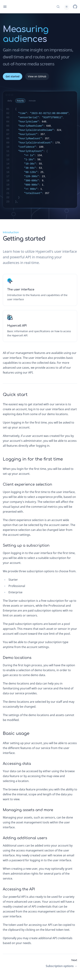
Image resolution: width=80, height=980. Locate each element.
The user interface (21, 290)
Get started (13, 76)
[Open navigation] (5, 7)
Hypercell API (17, 326)
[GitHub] (75, 7)
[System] (67, 7)
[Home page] (14, 7)
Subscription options (61, 966)
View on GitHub (37, 76)
